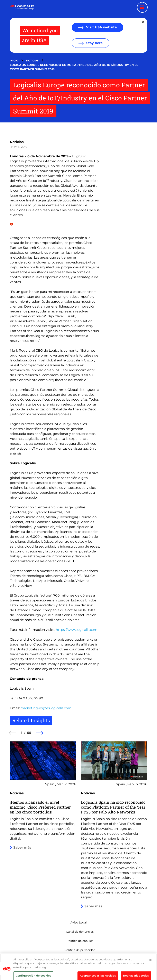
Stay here (94, 43)
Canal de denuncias (80, 932)
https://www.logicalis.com (77, 630)
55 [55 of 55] (29, 733)
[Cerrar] (150, 971)
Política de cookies (80, 941)
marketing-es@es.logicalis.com (46, 708)
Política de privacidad (80, 950)
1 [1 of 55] (22, 733)
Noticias (32, 61)
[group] (43, 825)
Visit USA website (101, 27)
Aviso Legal (78, 922)
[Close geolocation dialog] (143, 22)
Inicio (14, 61)
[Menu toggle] (142, 7)
